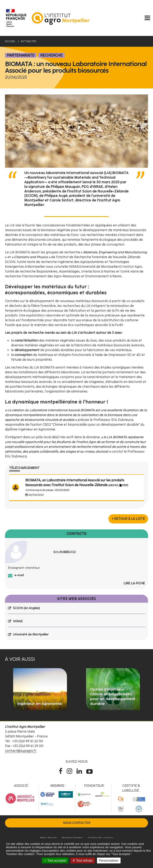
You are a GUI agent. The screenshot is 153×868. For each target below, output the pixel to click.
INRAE (18, 621)
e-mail (19, 575)
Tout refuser (83, 861)
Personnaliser (109, 861)
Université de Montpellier (31, 634)
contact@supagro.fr (21, 751)
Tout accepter (55, 861)
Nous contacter (77, 823)
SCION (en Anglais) (26, 608)
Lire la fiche (134, 583)
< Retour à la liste (128, 519)
